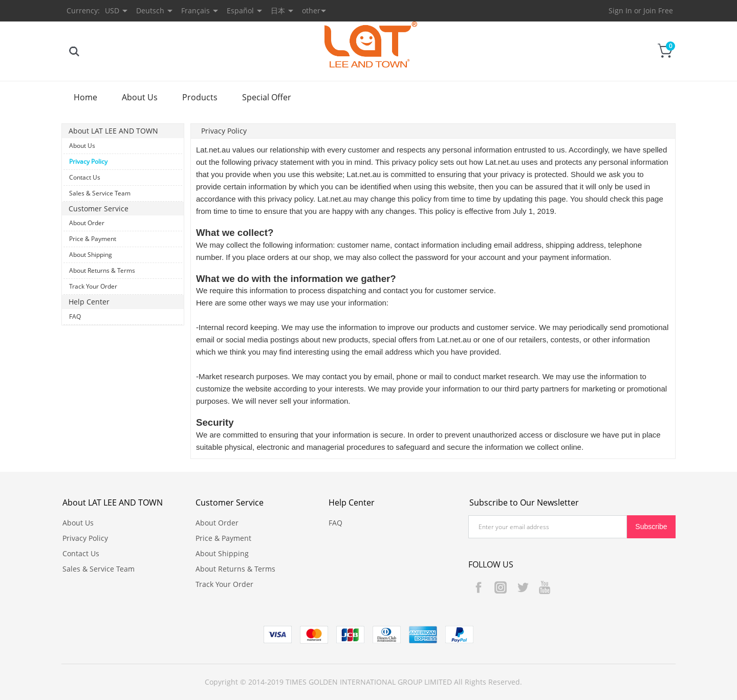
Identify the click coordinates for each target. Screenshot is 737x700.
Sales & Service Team (100, 193)
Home (85, 97)
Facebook (479, 587)
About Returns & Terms (102, 270)
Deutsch (150, 10)
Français (196, 10)
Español (240, 10)
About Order (87, 223)
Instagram (501, 587)
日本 (278, 10)
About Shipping (91, 255)
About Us (140, 97)
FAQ (75, 316)
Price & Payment (93, 239)
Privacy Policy (88, 161)
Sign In (620, 10)
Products (200, 97)
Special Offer (267, 97)
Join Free (658, 10)
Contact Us (85, 177)
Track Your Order (93, 286)
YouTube (545, 587)
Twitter (523, 587)
